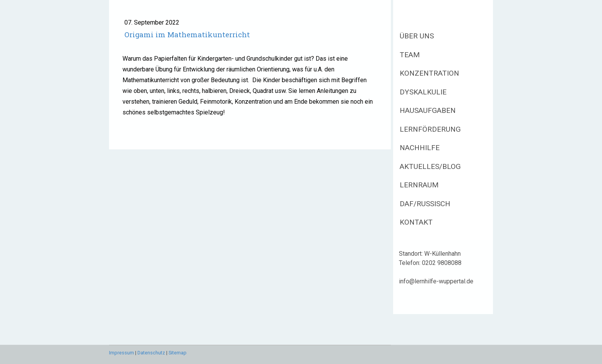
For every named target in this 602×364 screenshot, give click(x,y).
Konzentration (429, 73)
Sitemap (178, 353)
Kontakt (416, 222)
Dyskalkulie (423, 92)
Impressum (122, 353)
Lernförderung (430, 129)
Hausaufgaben (428, 110)
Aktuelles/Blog (430, 166)
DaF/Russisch (425, 204)
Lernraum (419, 185)
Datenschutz (151, 353)
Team (410, 55)
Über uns (417, 36)
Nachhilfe (420, 148)
